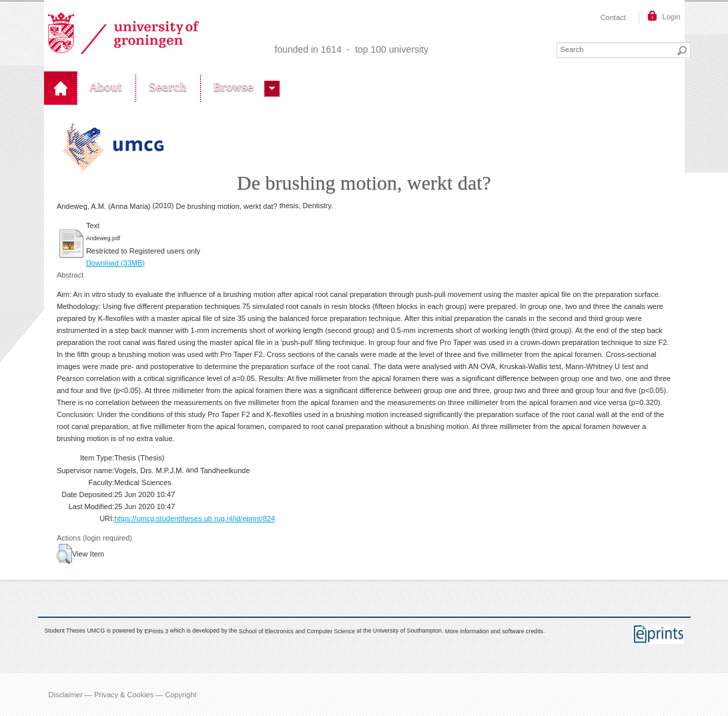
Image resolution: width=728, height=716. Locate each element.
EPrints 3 (156, 631)
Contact (613, 17)
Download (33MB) (115, 263)
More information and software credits (494, 631)
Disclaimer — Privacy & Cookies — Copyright (123, 695)
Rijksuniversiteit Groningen (123, 33)
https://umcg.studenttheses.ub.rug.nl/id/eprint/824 (195, 518)
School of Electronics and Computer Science (297, 631)
